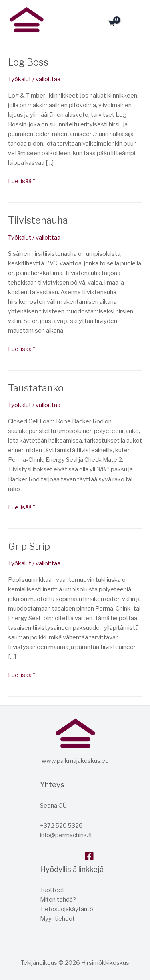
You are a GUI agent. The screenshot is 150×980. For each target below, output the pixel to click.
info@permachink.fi (66, 835)
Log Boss (28, 62)
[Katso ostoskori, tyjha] (111, 24)
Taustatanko (36, 388)
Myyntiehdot (57, 919)
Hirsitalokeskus (10, 37)
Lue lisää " (22, 181)
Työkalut (20, 79)
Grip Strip (29, 546)
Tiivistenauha (38, 220)
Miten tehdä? (58, 900)
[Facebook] (89, 856)
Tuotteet (52, 890)
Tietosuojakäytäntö (67, 909)
